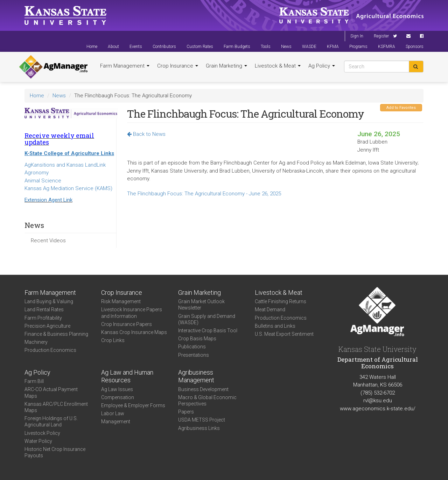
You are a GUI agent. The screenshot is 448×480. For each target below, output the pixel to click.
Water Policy (38, 441)
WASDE (309, 47)
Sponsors (415, 47)
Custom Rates (200, 47)
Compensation (118, 397)
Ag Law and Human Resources (127, 376)
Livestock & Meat (278, 66)
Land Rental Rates (44, 309)
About (113, 47)
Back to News (146, 134)
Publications (192, 347)
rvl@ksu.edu (378, 401)
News (286, 47)
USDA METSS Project (202, 420)
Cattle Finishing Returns (281, 301)
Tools (266, 47)
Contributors (164, 47)
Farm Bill (34, 381)
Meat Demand (270, 309)
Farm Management (125, 66)
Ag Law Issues (117, 389)
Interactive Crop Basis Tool (208, 331)
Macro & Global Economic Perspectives (207, 401)
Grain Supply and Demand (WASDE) (207, 319)
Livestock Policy (42, 433)
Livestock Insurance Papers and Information (132, 313)
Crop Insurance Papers (127, 324)
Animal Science (43, 181)
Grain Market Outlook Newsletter (201, 305)
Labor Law (113, 413)
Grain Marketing (226, 66)
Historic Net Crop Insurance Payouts (55, 452)
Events (136, 47)
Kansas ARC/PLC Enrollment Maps (56, 407)
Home (92, 47)
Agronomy (37, 173)
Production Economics (50, 350)
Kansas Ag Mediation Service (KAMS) (68, 188)
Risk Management (121, 301)
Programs (358, 47)
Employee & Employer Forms (133, 405)
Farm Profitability (43, 318)
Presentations (194, 355)
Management (116, 422)
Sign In (357, 36)
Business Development (203, 389)
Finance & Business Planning (56, 334)
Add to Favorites (401, 108)
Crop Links (113, 340)
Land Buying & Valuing (49, 301)
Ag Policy (322, 66)
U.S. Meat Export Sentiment (284, 334)
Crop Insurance (178, 66)
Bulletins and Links (275, 326)
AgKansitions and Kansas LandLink (65, 165)
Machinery (36, 342)
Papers (186, 412)
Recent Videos (48, 241)
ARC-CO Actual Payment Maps (51, 392)
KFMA (333, 47)
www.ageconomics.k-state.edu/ (378, 409)
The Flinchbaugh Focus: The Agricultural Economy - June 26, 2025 (204, 194)
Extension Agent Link (48, 200)
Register (381, 36)
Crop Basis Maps (197, 339)
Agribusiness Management (196, 376)
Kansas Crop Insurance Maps (134, 332)
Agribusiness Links (199, 428)
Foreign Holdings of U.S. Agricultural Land (51, 422)
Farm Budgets (237, 47)
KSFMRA (387, 47)
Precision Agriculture (47, 326)
